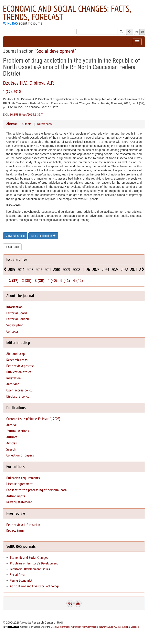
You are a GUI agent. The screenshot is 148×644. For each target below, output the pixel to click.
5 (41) (65, 281)
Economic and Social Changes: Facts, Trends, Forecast (67, 13)
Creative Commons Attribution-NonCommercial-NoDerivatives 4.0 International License (95, 627)
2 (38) (27, 281)
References (44, 124)
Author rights (16, 496)
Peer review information (23, 525)
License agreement (19, 484)
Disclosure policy (18, 396)
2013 (30, 270)
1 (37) (14, 281)
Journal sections (18, 431)
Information (14, 307)
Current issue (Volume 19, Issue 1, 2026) (33, 419)
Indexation (14, 378)
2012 (39, 270)
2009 (66, 270)
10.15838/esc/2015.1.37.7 (26, 115)
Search (11, 449)
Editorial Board (17, 313)
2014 (21, 270)
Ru (137, 32)
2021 (134, 270)
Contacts (12, 331)
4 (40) (52, 281)
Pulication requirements (23, 478)
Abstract (11, 124)
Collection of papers (20, 455)
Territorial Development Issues (30, 569)
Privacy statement (19, 502)
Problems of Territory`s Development (34, 563)
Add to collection (43, 236)
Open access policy (19, 390)
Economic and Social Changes (29, 558)
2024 (105, 270)
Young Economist (21, 580)
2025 (96, 270)
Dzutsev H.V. (15, 83)
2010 (57, 270)
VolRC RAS (10, 23)
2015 (12, 270)
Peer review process (20, 366)
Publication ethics (19, 372)
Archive (12, 425)
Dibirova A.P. (42, 83)
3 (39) (39, 281)
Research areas (17, 360)
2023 (115, 270)
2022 (124, 270)
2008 (76, 270)
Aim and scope (16, 354)
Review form (15, 531)
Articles (12, 443)
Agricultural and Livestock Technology (35, 586)
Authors (27, 124)
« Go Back (12, 247)
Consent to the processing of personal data (36, 490)
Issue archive (17, 259)
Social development (55, 51)
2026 (86, 270)
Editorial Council (18, 319)
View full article (15, 236)
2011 (48, 270)
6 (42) (78, 281)
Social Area (17, 575)
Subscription (15, 325)
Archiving (13, 384)
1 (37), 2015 (12, 92)
